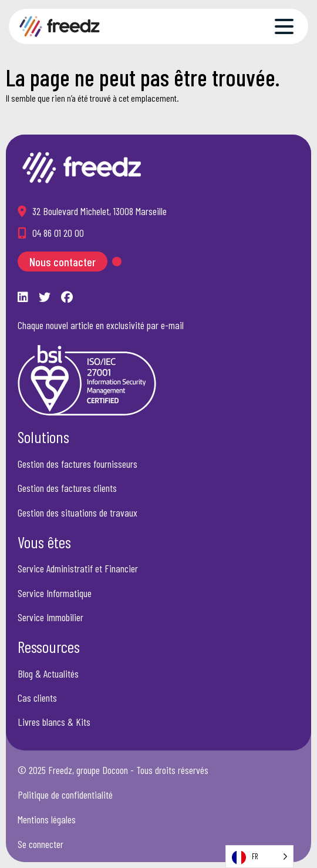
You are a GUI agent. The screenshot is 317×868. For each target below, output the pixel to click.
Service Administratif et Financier (78, 568)
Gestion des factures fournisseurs (77, 464)
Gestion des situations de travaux (77, 512)
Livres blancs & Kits (54, 722)
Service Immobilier (50, 617)
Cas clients (37, 698)
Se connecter (41, 844)
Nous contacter (63, 262)
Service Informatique (55, 593)
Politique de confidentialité (65, 795)
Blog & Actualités (48, 673)
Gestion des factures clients (67, 488)
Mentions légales (47, 819)
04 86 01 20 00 (58, 233)
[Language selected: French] (259, 857)
